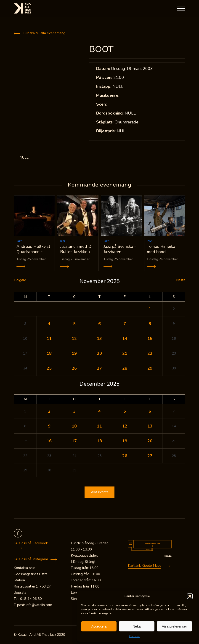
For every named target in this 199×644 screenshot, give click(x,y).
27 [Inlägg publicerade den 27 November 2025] (99, 368)
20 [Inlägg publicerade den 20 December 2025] (150, 441)
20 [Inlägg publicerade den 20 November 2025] (99, 353)
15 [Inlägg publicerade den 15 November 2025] (150, 339)
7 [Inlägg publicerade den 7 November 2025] (125, 324)
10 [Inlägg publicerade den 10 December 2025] (74, 426)
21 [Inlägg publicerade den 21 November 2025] (125, 353)
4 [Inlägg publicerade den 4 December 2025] (99, 411)
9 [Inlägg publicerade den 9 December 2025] (49, 426)
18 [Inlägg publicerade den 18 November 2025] (49, 353)
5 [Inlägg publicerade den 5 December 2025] (125, 411)
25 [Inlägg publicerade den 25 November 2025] (49, 368)
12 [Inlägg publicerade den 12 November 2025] (74, 339)
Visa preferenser (174, 626)
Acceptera (99, 626)
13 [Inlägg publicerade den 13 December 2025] (150, 426)
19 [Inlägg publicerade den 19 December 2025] (125, 441)
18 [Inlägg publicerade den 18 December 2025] (99, 441)
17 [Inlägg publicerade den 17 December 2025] (74, 441)
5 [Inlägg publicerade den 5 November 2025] (74, 324)
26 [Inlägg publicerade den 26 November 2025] (74, 368)
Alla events (100, 492)
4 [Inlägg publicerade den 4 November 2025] (49, 324)
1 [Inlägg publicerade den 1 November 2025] (150, 309)
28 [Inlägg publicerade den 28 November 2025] (125, 368)
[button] (190, 596)
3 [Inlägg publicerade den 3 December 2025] (74, 411)
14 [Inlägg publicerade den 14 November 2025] (125, 339)
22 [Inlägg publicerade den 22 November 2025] (150, 353)
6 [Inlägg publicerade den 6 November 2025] (99, 324)
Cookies (134, 636)
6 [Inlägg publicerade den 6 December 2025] (150, 411)
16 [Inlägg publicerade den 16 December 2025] (49, 441)
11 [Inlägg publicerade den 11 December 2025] (99, 426)
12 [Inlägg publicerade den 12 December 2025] (125, 426)
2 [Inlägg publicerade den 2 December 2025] (49, 411)
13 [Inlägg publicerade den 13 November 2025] (99, 339)
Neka (137, 626)
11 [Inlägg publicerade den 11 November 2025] (49, 339)
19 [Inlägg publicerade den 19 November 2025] (74, 353)
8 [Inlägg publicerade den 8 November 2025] (150, 324)
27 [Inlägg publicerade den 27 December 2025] (150, 456)
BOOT (101, 49)
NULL (24, 158)
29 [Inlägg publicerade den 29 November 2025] (150, 368)
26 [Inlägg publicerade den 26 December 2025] (125, 456)
